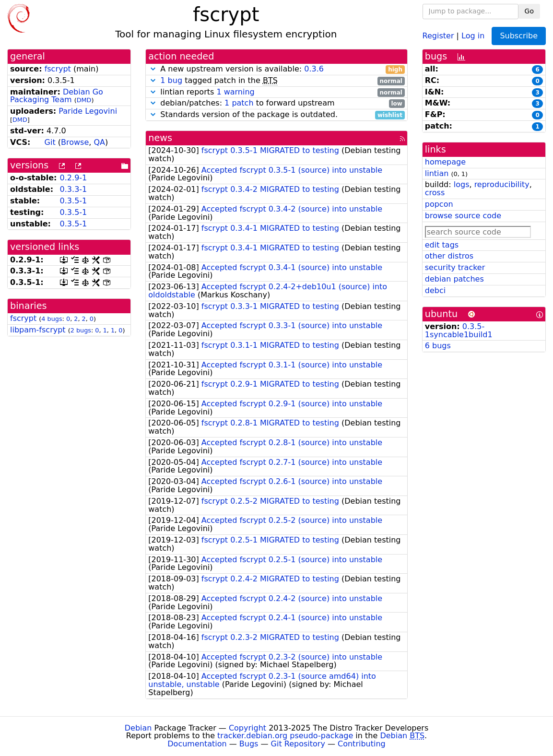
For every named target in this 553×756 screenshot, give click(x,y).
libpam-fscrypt (38, 330)
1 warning (235, 92)
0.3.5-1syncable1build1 (459, 331)
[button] (153, 69)
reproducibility (502, 184)
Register (438, 35)
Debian (138, 728)
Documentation (197, 744)
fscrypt (58, 69)
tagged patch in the (276, 81)
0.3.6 (314, 69)
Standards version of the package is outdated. (276, 115)
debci (435, 290)
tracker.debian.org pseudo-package (285, 736)
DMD (84, 100)
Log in (473, 35)
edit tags (442, 245)
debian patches (454, 279)
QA (99, 142)
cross (435, 193)
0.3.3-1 (74, 189)
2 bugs (81, 330)
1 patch (239, 103)
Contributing (362, 744)
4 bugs (52, 319)
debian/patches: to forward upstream (276, 103)
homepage (445, 162)
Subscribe (519, 36)
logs (462, 184)
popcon (439, 204)
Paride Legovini (88, 111)
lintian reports (276, 92)
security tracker (455, 267)
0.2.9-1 (74, 178)
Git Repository (298, 744)
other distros (449, 256)
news (160, 138)
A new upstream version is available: (276, 69)
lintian (437, 173)
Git (50, 142)
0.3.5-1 (74, 201)
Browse (75, 142)
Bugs (249, 744)
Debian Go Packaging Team (57, 96)
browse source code (463, 216)
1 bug (171, 80)
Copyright (247, 728)
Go (529, 11)
